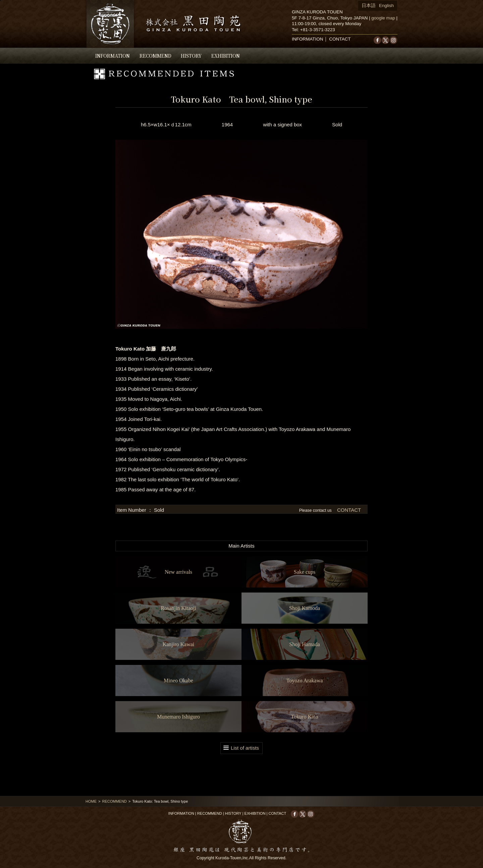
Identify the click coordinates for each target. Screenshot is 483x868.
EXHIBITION (226, 56)
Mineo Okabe (178, 680)
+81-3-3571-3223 (318, 30)
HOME (91, 801)
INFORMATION (113, 56)
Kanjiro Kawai (179, 644)
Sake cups (305, 572)
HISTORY (191, 56)
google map (383, 18)
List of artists (245, 748)
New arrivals (178, 572)
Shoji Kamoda (305, 608)
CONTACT (340, 39)
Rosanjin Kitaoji (178, 608)
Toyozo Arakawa (305, 680)
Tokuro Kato (304, 717)
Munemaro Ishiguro (178, 717)
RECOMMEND (155, 56)
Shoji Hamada (304, 644)
